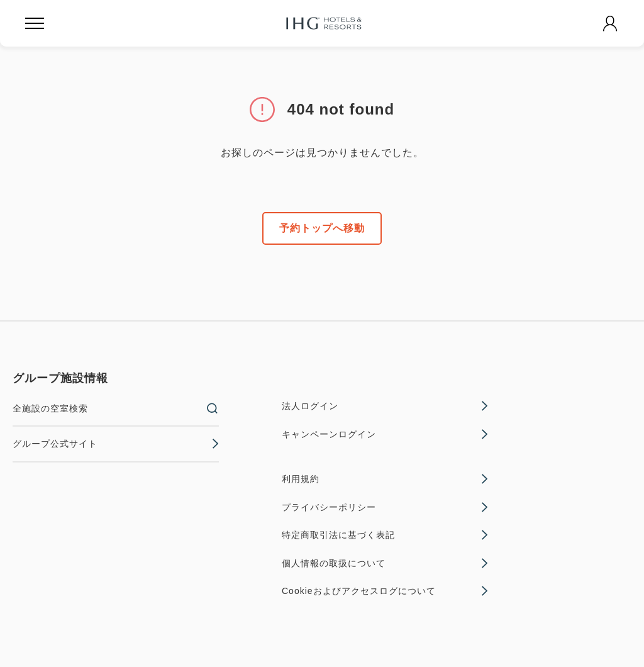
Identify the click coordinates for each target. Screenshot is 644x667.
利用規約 (385, 479)
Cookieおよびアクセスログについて (385, 591)
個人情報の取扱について (385, 563)
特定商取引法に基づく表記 (385, 535)
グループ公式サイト (116, 444)
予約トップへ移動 (322, 228)
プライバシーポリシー (385, 507)
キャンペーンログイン (385, 434)
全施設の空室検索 (116, 408)
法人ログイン (385, 406)
